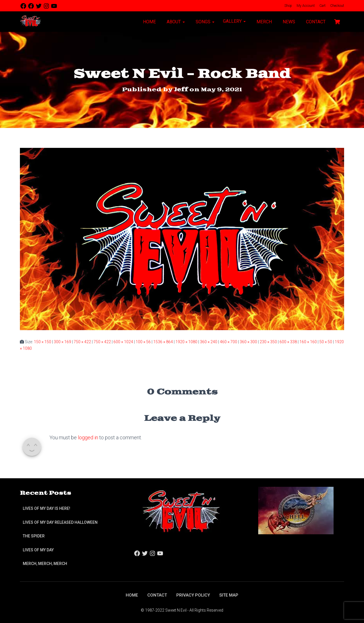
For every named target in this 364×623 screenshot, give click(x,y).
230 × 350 (268, 342)
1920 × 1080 (186, 342)
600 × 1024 (123, 342)
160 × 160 (308, 342)
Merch (264, 22)
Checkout (337, 6)
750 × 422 (82, 342)
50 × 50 (326, 342)
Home (149, 22)
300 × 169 (62, 342)
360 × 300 (248, 342)
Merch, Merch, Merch (45, 563)
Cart (322, 6)
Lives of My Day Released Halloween (60, 522)
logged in (88, 437)
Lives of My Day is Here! (46, 508)
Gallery (234, 21)
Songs (204, 22)
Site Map (230, 595)
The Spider (34, 536)
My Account (305, 6)
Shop (288, 6)
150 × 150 (43, 342)
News (288, 22)
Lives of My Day (38, 549)
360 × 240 (209, 342)
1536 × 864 (163, 342)
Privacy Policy (194, 595)
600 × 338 (288, 342)
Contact (315, 22)
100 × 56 (143, 342)
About (175, 22)
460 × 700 (228, 342)
